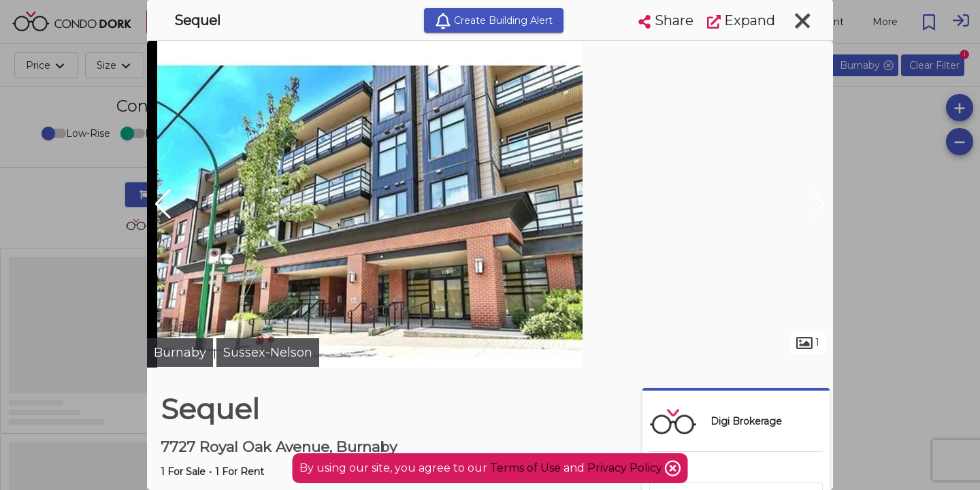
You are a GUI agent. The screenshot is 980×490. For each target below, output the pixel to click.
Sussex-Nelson (268, 353)
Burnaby (180, 353)
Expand (741, 20)
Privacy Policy (626, 468)
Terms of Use (525, 468)
